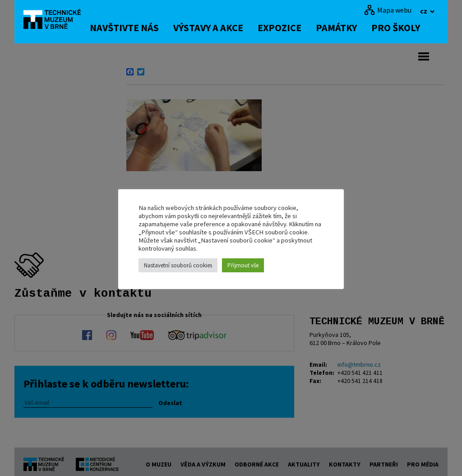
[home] (57, 20)
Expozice (289, 28)
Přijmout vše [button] (243, 265)
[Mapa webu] (388, 10)
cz (424, 11)
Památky (346, 28)
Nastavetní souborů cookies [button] (178, 265)
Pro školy (405, 28)
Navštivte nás (134, 28)
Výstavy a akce (218, 28)
